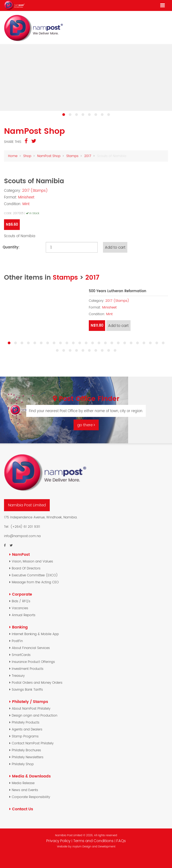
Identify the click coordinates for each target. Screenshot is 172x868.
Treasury (18, 676)
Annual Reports (24, 615)
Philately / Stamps (30, 702)
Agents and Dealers (27, 729)
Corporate (22, 594)
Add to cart (115, 247)
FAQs (121, 841)
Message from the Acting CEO (35, 582)
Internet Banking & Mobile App (35, 634)
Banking (20, 627)
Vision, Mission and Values (32, 561)
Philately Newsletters (28, 757)
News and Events (25, 790)
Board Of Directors (26, 568)
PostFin (17, 641)
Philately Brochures (26, 750)
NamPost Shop (49, 156)
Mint (26, 204)
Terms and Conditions (94, 841)
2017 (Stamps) (35, 191)
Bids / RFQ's (21, 601)
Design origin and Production (35, 715)
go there (86, 425)
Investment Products (28, 669)
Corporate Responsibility (31, 797)
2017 (88, 156)
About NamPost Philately (31, 708)
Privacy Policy (58, 841)
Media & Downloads (31, 776)
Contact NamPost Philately (33, 743)
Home (13, 156)
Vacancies (20, 608)
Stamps (72, 156)
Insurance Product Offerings (33, 662)
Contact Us (23, 809)
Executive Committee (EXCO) (35, 575)
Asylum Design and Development (94, 847)
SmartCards (21, 655)
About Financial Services (31, 648)
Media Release (23, 783)
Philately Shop (23, 764)
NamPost (21, 554)
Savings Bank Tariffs (27, 689)
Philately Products (26, 722)
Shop (27, 156)
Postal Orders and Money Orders (37, 683)
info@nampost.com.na (22, 536)
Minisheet (26, 197)
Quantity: (11, 247)
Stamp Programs (25, 736)
